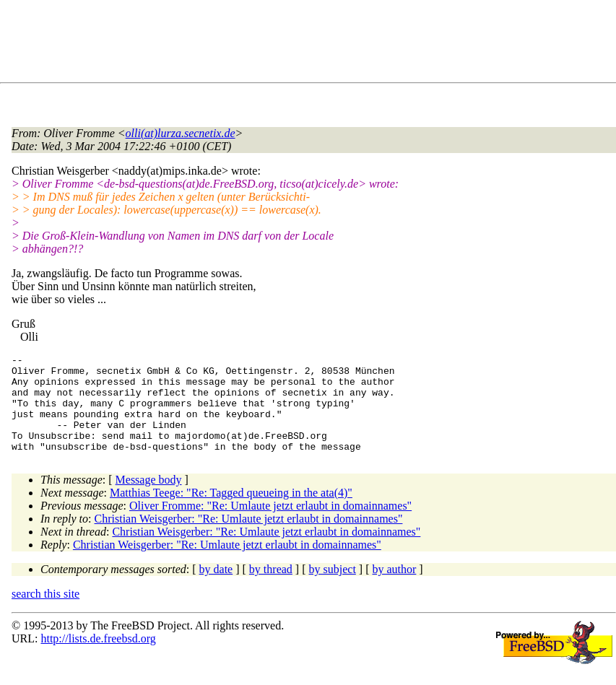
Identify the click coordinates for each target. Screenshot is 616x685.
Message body (149, 499)
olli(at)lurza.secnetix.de (181, 133)
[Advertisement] (274, 44)
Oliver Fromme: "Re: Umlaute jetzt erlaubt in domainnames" (270, 525)
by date (216, 589)
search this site (45, 613)
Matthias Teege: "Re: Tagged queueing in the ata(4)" (231, 512)
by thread (271, 589)
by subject (333, 589)
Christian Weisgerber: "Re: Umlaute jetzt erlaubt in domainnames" (249, 538)
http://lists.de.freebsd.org (98, 658)
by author (394, 589)
